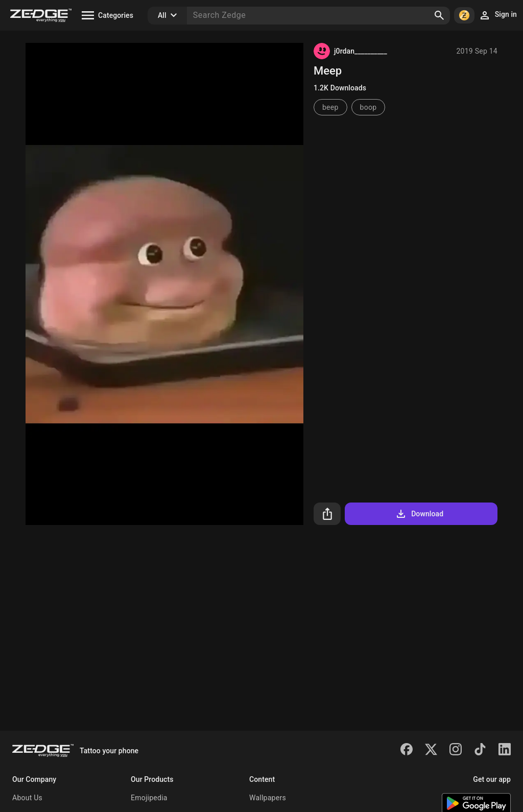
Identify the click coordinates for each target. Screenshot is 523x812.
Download (419, 514)
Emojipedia (149, 798)
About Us (27, 798)
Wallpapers (268, 798)
